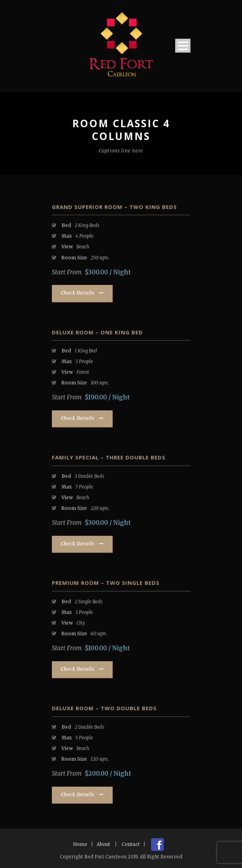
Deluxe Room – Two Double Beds (104, 708)
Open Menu (183, 46)
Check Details (82, 293)
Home (80, 844)
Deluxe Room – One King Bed (97, 332)
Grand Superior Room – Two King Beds (114, 207)
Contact (131, 844)
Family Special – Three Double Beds (109, 457)
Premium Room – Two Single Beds (106, 583)
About (103, 844)
